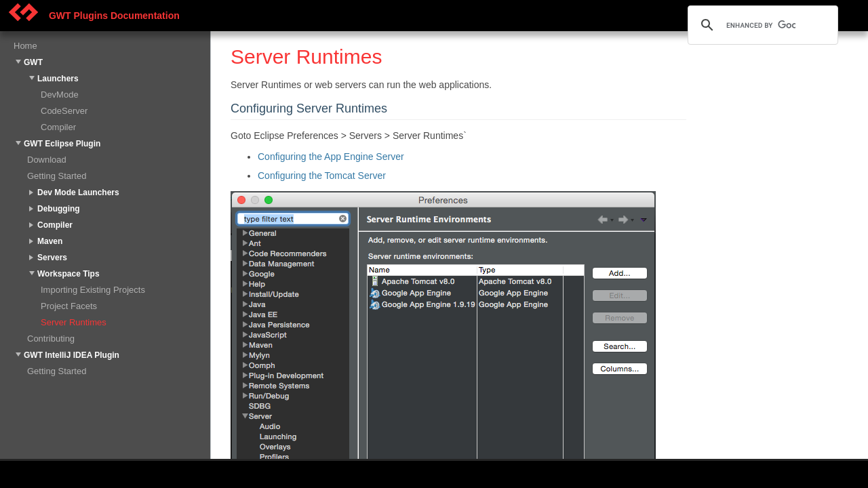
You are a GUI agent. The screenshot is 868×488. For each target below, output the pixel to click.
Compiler (58, 127)
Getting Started (57, 176)
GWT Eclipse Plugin (62, 144)
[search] (761, 25)
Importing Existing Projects (93, 290)
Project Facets (69, 306)
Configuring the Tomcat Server (322, 176)
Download (47, 160)
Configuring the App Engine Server (331, 157)
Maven (50, 241)
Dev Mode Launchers (78, 192)
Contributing (51, 339)
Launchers (58, 79)
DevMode (60, 95)
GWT (33, 62)
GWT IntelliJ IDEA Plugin (72, 355)
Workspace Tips (68, 274)
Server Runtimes (74, 322)
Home (25, 46)
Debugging (59, 209)
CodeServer (64, 111)
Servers (52, 258)
